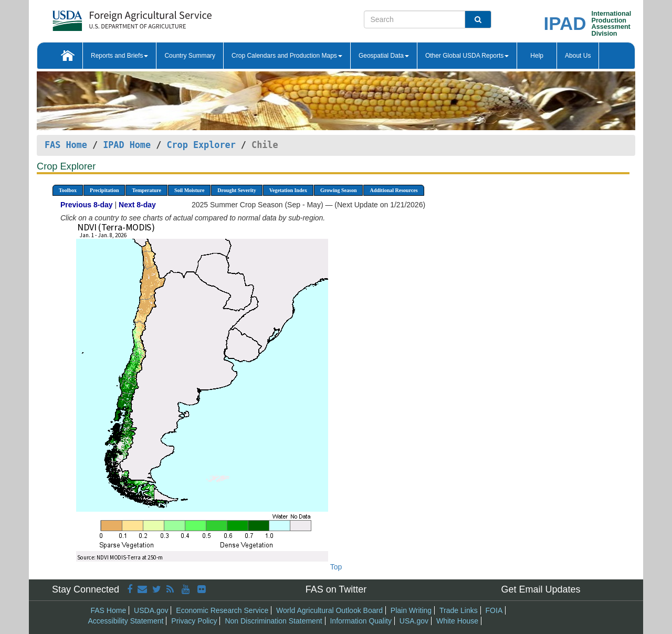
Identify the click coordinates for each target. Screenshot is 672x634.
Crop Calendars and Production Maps (287, 56)
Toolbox (68, 190)
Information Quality (361, 621)
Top (336, 567)
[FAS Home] (106, 17)
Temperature (146, 190)
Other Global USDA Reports (467, 56)
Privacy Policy (194, 621)
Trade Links (459, 610)
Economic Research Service (222, 610)
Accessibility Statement (126, 621)
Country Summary (190, 56)
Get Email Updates (540, 589)
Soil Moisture (189, 190)
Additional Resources (393, 190)
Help (537, 56)
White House (457, 621)
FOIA (494, 610)
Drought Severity (237, 190)
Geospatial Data (384, 56)
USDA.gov (151, 610)
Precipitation (104, 190)
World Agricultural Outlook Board (329, 610)
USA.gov (414, 621)
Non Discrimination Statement (273, 621)
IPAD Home (127, 145)
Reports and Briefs (119, 56)
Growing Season (339, 190)
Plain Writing (411, 610)
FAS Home (66, 145)
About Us (578, 56)
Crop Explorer (201, 145)
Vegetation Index (288, 190)
